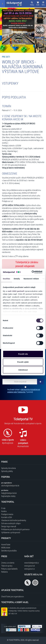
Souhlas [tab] (6, 279)
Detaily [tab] (17, 279)
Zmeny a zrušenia (8, 563)
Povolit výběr (23, 362)
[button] (38, 4)
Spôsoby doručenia (8, 468)
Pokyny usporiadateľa (9, 569)
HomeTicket (6, 544)
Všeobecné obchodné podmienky (14, 520)
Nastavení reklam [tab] (31, 279)
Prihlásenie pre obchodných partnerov (15, 529)
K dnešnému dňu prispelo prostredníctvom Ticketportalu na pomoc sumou (24, 611)
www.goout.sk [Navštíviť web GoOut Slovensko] (30, 566)
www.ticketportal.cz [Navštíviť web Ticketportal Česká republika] (32, 563)
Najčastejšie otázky (8, 496)
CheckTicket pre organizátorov (13, 596)
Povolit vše (23, 354)
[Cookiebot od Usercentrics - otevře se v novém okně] (32, 272)
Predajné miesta (7, 514)
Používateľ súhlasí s (24, 391)
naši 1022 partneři (16, 291)
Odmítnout (23, 370)
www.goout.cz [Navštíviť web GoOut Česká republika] (30, 569)
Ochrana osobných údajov (11, 523)
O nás (3, 508)
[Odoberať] (40, 382)
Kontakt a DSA (7, 517)
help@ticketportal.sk (9, 493)
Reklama (4, 572)
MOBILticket (6, 548)
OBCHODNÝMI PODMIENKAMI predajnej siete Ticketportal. (24, 391)
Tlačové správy (7, 566)
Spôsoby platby (7, 471)
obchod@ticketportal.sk (10, 486)
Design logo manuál (9, 526)
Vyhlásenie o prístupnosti (11, 532)
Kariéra (4, 511)
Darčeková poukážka (9, 551)
